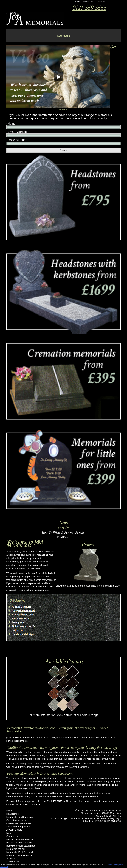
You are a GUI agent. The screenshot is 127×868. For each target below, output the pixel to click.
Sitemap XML (13, 862)
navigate (63, 36)
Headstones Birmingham (19, 843)
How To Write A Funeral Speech (63, 532)
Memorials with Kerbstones (20, 817)
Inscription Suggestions (18, 827)
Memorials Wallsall (16, 849)
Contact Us (12, 836)
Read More (63, 537)
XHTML (117, 816)
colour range (90, 715)
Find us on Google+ (59, 818)
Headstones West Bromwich (21, 839)
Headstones (12, 814)
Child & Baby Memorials (19, 823)
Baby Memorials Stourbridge (21, 846)
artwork (116, 586)
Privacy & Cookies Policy (19, 855)
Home (9, 811)
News (9, 833)
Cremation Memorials (17, 820)
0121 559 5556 (89, 8)
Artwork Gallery (14, 830)
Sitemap (11, 859)
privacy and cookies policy (113, 865)
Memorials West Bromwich (20, 852)
